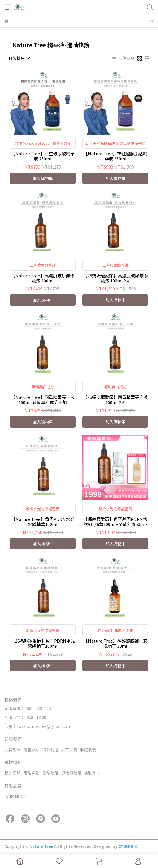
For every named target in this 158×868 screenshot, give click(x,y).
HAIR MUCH (15, 796)
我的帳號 (12, 773)
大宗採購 (69, 750)
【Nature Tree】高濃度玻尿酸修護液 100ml (43, 278)
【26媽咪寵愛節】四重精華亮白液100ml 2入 (115, 400)
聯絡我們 (88, 750)
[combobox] (19, 58)
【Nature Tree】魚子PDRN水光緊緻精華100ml (43, 522)
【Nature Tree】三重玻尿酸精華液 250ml (43, 156)
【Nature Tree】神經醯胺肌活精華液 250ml (115, 156)
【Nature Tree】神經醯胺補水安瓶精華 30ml (115, 643)
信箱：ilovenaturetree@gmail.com (38, 726)
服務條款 (31, 773)
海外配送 (50, 750)
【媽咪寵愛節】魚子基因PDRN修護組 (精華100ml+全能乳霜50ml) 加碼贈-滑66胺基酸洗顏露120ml (115, 522)
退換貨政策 (71, 773)
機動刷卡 (92, 773)
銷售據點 (31, 750)
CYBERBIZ (128, 846)
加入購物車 (43, 178)
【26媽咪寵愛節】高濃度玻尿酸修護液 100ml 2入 (115, 278)
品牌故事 (12, 750)
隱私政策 (50, 773)
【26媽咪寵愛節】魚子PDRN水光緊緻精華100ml (43, 643)
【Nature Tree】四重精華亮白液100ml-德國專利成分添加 (43, 400)
